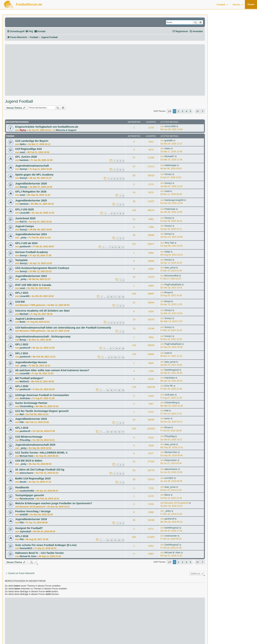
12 (119, 297)
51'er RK (169, 386)
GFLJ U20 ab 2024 (26, 243)
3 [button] (182, 111)
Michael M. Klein (28, 556)
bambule (24, 160)
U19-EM (20, 302)
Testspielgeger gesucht (30, 495)
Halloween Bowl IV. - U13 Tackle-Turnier (39, 553)
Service (238, 5)
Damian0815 (26, 548)
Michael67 (169, 156)
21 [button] (198, 111)
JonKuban (25, 398)
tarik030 (24, 515)
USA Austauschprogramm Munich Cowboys (42, 268)
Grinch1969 (170, 126)
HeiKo (23, 144)
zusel (22, 152)
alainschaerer (27, 473)
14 (111, 432)
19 (123, 390)
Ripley (23, 130)
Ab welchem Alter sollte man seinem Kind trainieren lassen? (52, 370)
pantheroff (25, 247)
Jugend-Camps (25, 226)
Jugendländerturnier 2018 (31, 519)
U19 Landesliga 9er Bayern (32, 141)
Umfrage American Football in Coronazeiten (42, 395)
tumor (167, 419)
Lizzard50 (25, 213)
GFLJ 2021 (22, 353)
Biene (167, 495)
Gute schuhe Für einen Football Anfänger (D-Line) (46, 545)
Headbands (22, 487)
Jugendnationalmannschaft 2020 (35, 445)
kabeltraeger (171, 165)
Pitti (22, 422)
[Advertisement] (105, 70)
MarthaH (24, 314)
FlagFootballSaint (173, 285)
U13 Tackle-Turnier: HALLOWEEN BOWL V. (41, 453)
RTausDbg (25, 440)
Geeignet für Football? (29, 528)
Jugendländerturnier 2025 (31, 201)
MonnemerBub (172, 276)
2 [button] (178, 111)
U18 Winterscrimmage (29, 437)
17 (115, 390)
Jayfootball (25, 532)
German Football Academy (32, 252)
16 (111, 390)
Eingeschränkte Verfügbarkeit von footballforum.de (47, 127)
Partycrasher (171, 460)
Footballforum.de (29, 4)
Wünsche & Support (66, 130)
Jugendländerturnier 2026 (31, 184)
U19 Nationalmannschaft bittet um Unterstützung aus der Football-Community (63, 328)
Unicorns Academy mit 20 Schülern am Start (42, 311)
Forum (251, 4)
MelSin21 (24, 382)
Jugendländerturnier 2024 (31, 234)
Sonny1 (24, 169)
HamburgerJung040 (174, 200)
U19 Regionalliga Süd (28, 149)
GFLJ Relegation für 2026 (31, 192)
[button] (169, 111)
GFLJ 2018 (22, 536)
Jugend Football (19, 101)
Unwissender (171, 536)
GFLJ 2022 (22, 344)
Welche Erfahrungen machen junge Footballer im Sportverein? (54, 503)
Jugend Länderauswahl (30, 319)
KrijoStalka (170, 378)
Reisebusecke (27, 499)
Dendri (23, 482)
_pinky (23, 238)
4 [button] (186, 111)
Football (222, 5)
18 (119, 390)
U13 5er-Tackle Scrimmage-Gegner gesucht (42, 411)
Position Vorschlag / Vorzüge (33, 511)
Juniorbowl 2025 (25, 218)
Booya (168, 292)
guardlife (169, 141)
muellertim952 (27, 491)
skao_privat (170, 268)
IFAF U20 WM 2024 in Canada (33, 285)
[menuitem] (29, 32)
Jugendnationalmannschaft (32, 166)
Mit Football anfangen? (29, 378)
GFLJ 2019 (22, 428)
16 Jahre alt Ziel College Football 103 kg (40, 470)
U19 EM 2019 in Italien (29, 461)
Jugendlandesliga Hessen (31, 362)
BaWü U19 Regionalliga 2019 (33, 478)
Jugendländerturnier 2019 (31, 419)
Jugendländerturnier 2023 (31, 276)
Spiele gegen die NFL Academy (34, 175)
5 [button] (191, 111)
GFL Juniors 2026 (26, 157)
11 (123, 247)
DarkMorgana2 (172, 370)
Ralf (22, 414)
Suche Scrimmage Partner (31, 403)
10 (119, 247)
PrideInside (170, 209)
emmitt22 (169, 478)
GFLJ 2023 (22, 293)
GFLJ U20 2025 (24, 209)
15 (107, 390)
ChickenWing (27, 406)
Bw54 (22, 322)
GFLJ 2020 (22, 386)
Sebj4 (167, 252)
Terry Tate (169, 243)
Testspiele (21, 260)
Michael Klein (27, 456)
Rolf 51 (23, 222)
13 (123, 297)
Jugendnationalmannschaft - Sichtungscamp (43, 337)
